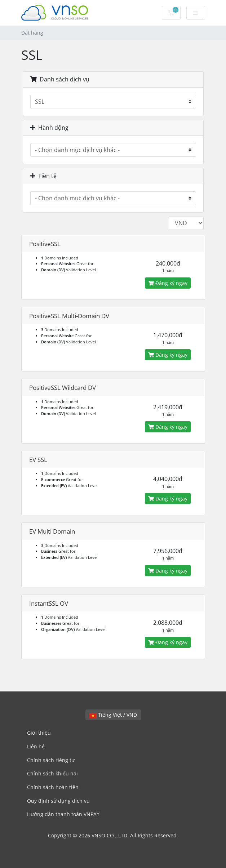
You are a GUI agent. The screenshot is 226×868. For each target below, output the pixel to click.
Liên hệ (36, 746)
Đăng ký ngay (168, 283)
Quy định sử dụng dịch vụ (58, 801)
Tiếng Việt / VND (113, 715)
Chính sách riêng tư (51, 760)
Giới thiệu (39, 733)
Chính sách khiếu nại (52, 773)
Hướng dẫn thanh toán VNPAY (63, 814)
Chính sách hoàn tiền (53, 787)
